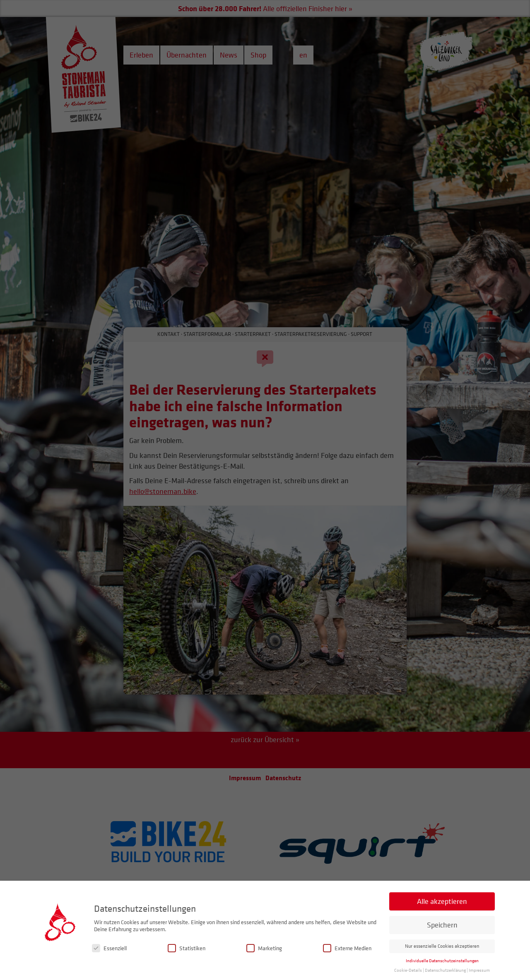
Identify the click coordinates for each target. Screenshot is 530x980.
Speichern (442, 933)
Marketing (264, 956)
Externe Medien (347, 956)
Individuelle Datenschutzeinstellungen (442, 969)
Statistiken (187, 956)
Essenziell (109, 956)
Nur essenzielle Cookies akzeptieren (442, 954)
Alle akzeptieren (442, 909)
